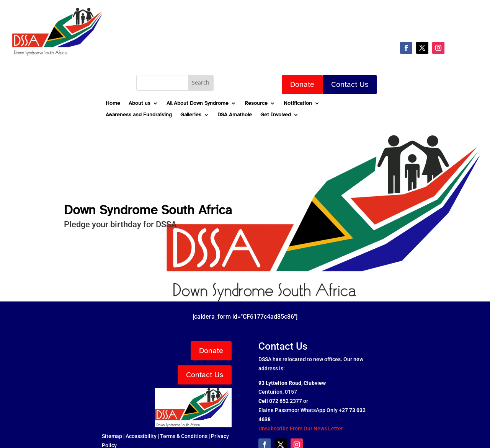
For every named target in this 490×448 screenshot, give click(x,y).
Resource (256, 103)
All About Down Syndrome (198, 103)
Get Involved (276, 115)
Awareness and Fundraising (139, 115)
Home (113, 103)
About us (140, 103)
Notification (298, 103)
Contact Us (350, 84)
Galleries (191, 115)
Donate (302, 84)
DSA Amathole (235, 115)
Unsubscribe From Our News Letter (301, 428)
